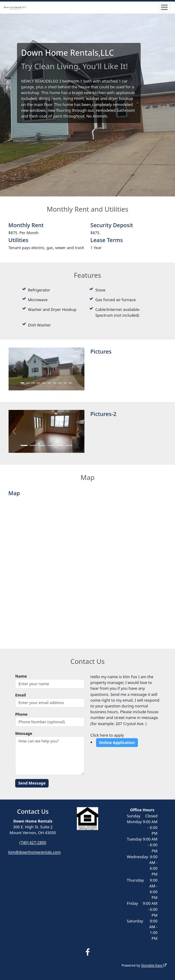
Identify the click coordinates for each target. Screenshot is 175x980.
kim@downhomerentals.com (35, 852)
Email (21, 695)
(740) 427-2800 (33, 843)
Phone (21, 714)
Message (24, 733)
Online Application (117, 742)
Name (21, 676)
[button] (14, 369)
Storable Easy (154, 965)
